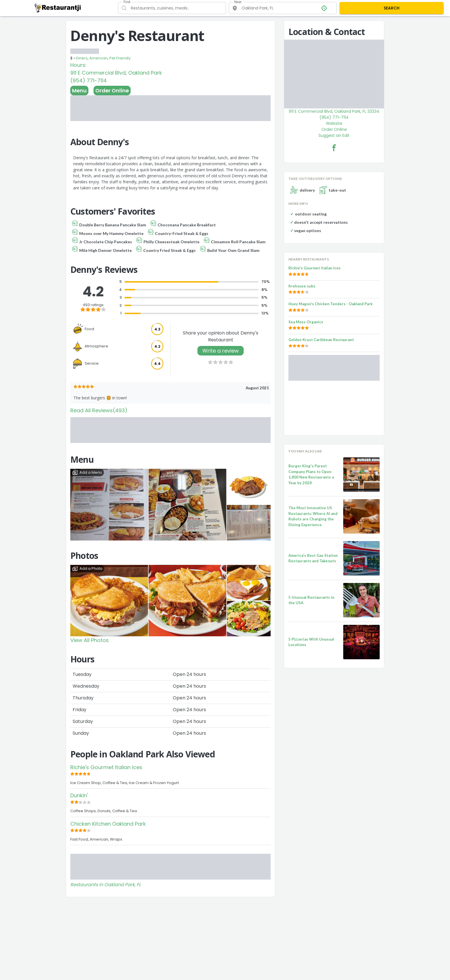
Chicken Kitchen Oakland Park (108, 824)
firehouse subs (302, 286)
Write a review (221, 351)
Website (334, 123)
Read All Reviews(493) (99, 410)
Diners (82, 58)
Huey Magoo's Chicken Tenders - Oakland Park (330, 304)
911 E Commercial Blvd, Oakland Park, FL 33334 (334, 111)
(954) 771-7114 (89, 80)
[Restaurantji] (58, 8)
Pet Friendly (120, 58)
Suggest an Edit (334, 135)
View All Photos (90, 640)
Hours (78, 65)
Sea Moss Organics (306, 322)
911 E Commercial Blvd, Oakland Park (116, 73)
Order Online (112, 91)
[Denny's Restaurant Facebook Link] (334, 148)
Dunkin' (79, 795)
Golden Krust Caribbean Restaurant (321, 340)
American (98, 58)
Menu (79, 91)
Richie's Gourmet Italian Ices (106, 767)
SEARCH (392, 8)
